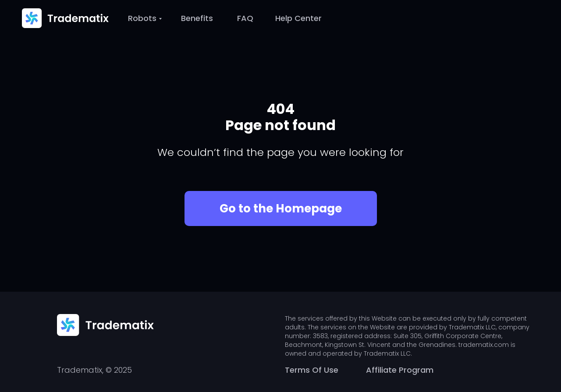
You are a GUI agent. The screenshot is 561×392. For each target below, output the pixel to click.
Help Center (298, 18)
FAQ (245, 18)
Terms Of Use (312, 370)
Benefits (197, 18)
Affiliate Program (400, 370)
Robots (142, 18)
